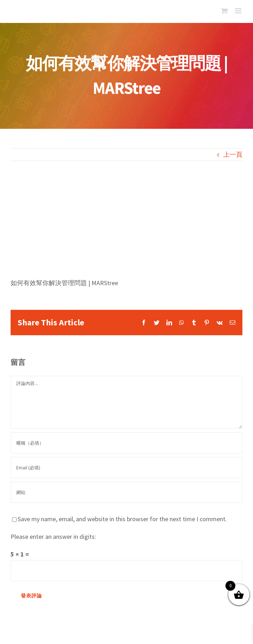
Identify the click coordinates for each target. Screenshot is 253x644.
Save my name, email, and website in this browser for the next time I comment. (122, 519)
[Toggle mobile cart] (224, 11)
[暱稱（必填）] (126, 443)
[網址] (126, 492)
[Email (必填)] (126, 468)
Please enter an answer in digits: (53, 537)
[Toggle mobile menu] (239, 11)
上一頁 (233, 154)
